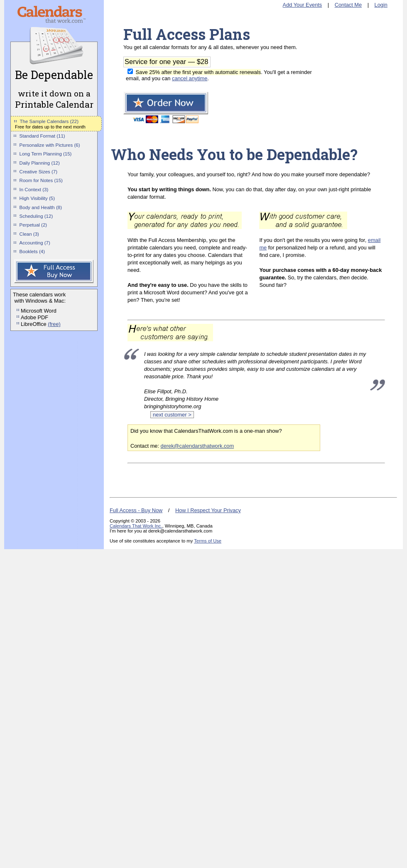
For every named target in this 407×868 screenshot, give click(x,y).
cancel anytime (190, 78)
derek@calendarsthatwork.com (197, 446)
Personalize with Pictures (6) (50, 145)
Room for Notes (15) (41, 180)
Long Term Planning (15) (46, 154)
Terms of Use (208, 541)
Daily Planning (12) (40, 163)
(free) (54, 324)
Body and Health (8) (41, 207)
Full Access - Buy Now (136, 510)
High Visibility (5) (37, 198)
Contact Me (348, 5)
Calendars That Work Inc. (136, 526)
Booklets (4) (32, 252)
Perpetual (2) (33, 225)
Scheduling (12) (36, 216)
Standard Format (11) (42, 136)
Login (381, 5)
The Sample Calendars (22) (49, 121)
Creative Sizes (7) (39, 172)
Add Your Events (303, 5)
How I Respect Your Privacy (208, 510)
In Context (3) (34, 190)
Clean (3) (29, 234)
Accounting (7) (35, 243)
